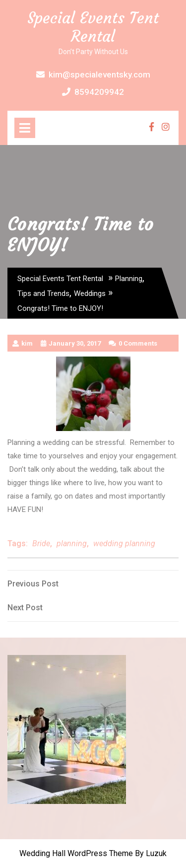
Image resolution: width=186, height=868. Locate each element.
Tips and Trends (43, 293)
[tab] (25, 128)
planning (72, 543)
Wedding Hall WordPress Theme (76, 853)
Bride (41, 543)
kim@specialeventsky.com (93, 74)
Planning (129, 279)
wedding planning (124, 543)
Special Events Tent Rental (93, 27)
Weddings (90, 293)
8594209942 (93, 92)
